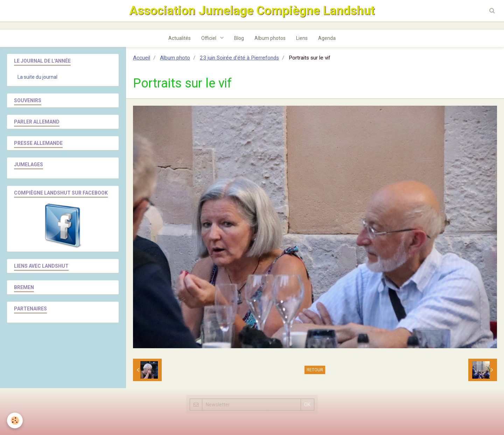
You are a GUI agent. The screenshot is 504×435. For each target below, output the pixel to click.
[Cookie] (15, 420)
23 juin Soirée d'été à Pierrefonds (239, 58)
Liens (302, 38)
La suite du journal (37, 77)
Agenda (327, 38)
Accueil (142, 58)
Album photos (270, 38)
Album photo (175, 58)
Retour (315, 370)
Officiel (209, 38)
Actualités (180, 38)
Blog (239, 38)
